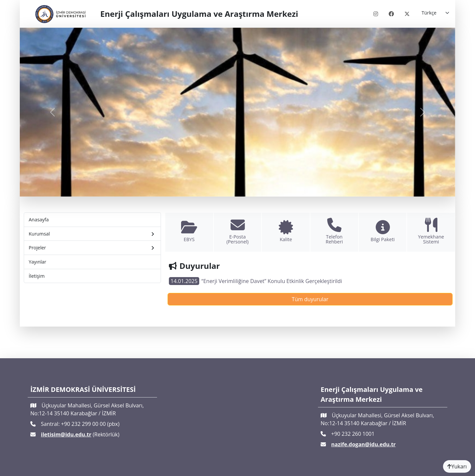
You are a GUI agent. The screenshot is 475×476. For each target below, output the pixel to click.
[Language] (436, 13)
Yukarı (457, 466)
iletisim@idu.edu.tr (66, 434)
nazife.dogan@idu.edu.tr (364, 444)
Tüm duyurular (310, 299)
